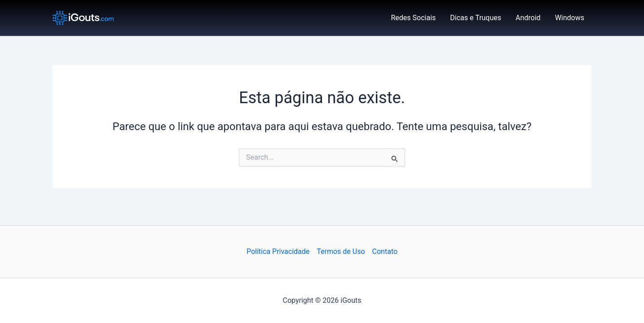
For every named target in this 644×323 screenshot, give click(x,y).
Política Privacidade (278, 251)
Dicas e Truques (476, 18)
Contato (385, 251)
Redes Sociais (414, 18)
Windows (570, 18)
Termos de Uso (341, 251)
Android (528, 18)
